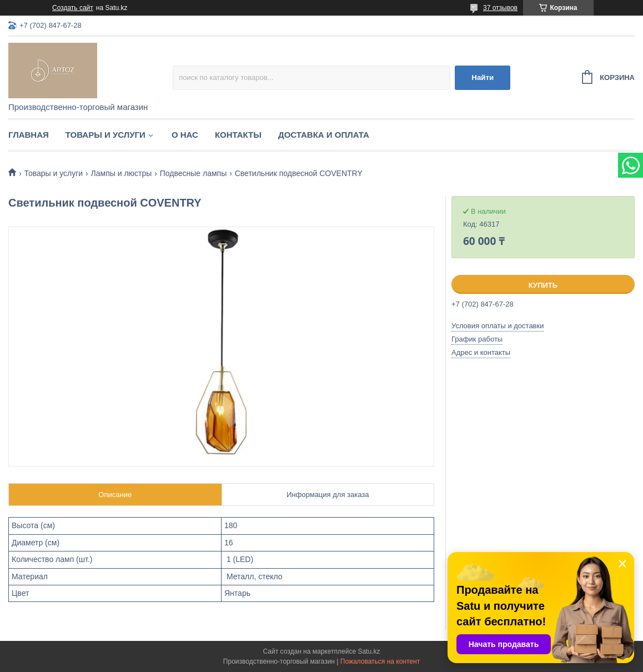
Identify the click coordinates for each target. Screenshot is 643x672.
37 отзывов (500, 8)
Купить (543, 285)
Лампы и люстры (122, 173)
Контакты (238, 135)
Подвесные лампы (193, 173)
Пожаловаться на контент (380, 661)
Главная (29, 135)
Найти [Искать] (483, 77)
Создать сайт (73, 8)
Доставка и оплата (324, 135)
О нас (185, 135)
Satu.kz (369, 651)
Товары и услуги (106, 135)
